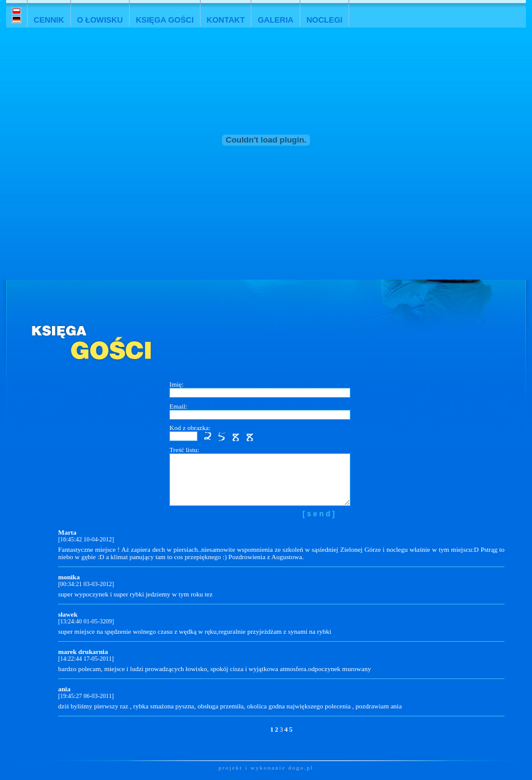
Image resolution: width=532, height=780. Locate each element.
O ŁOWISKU (100, 20)
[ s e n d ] (319, 514)
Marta (67, 532)
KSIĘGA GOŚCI (165, 20)
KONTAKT (226, 20)
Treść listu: (184, 450)
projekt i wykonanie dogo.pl (266, 768)
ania (64, 689)
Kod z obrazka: (190, 428)
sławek (68, 614)
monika (69, 577)
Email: (178, 406)
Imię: (176, 384)
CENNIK (49, 20)
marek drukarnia (83, 652)
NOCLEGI (324, 20)
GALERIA (275, 20)
